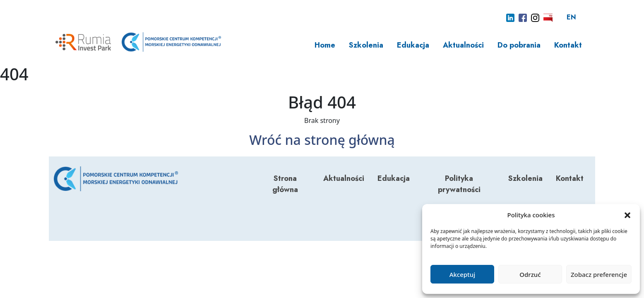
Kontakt (568, 45)
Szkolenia (366, 45)
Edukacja (413, 45)
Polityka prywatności (459, 184)
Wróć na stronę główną (322, 140)
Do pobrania (519, 45)
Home (325, 45)
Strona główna (285, 184)
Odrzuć (530, 274)
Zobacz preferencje (599, 274)
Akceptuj (463, 274)
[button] (627, 215)
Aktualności (463, 45)
